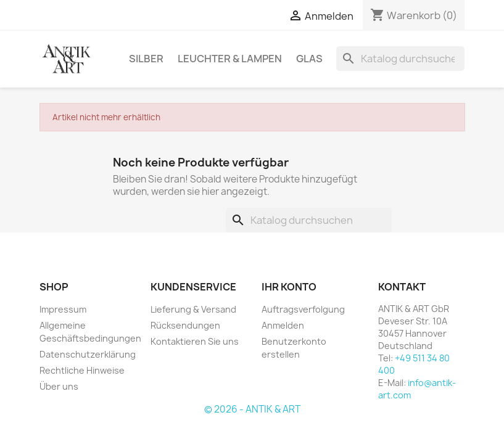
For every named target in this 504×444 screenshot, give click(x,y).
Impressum (63, 309)
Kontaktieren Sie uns (195, 341)
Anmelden (283, 325)
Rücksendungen (185, 325)
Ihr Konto (289, 287)
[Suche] (400, 59)
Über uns (59, 386)
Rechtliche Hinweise (82, 370)
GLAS (309, 59)
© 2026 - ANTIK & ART (252, 409)
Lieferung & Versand (193, 309)
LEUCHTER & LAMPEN (230, 59)
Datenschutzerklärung (88, 354)
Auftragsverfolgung (303, 309)
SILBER (146, 59)
